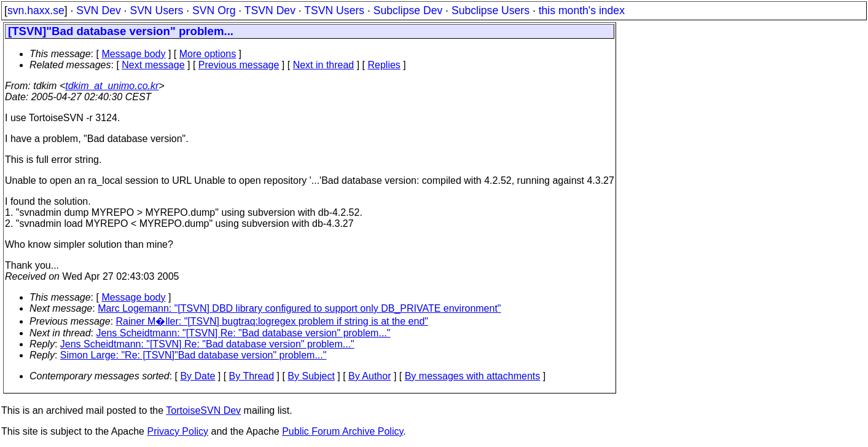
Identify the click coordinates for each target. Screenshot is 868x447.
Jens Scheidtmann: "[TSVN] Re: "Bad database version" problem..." (244, 333)
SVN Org (214, 10)
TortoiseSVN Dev (203, 410)
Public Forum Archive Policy (342, 431)
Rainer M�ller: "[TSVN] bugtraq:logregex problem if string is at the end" (272, 321)
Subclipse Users (491, 10)
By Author (369, 376)
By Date (197, 376)
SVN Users (156, 10)
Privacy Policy (178, 431)
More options (208, 54)
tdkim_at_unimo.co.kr (112, 86)
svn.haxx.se (36, 10)
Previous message (239, 65)
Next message (153, 65)
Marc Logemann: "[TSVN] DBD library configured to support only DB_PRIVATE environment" (299, 308)
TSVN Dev (270, 10)
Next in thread (324, 65)
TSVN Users (334, 10)
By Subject (311, 376)
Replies (384, 65)
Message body (133, 54)
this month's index (582, 10)
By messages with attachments (473, 376)
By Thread (252, 376)
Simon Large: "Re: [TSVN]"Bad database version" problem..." (194, 355)
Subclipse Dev (408, 10)
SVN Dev (98, 10)
